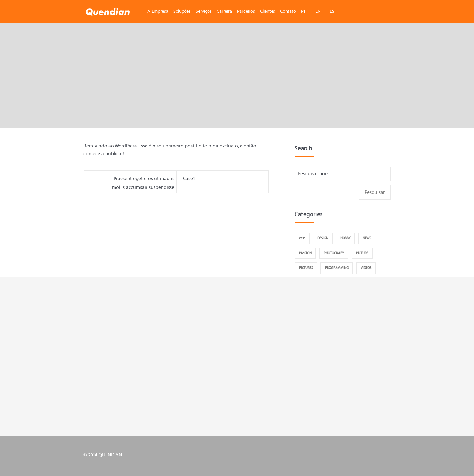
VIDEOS (366, 268)
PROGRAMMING (337, 268)
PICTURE (362, 253)
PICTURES (306, 268)
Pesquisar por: (313, 174)
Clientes (268, 11)
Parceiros (246, 11)
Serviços (204, 11)
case (302, 238)
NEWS (367, 238)
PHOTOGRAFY (334, 253)
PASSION (305, 253)
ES (332, 11)
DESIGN (323, 238)
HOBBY (345, 238)
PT (303, 11)
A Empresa (158, 11)
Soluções (182, 11)
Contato (288, 11)
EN (318, 11)
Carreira (224, 11)
